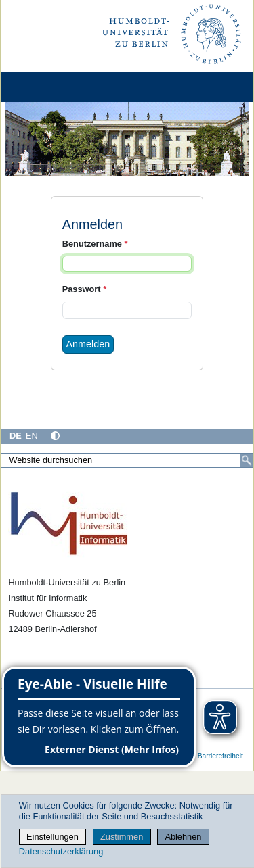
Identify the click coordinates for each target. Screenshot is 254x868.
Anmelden (88, 344)
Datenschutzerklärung (61, 851)
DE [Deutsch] (16, 436)
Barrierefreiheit (220, 756)
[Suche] (247, 460)
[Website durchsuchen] (127, 460)
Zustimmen (122, 837)
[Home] (49, 87)
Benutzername (95, 244)
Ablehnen (183, 837)
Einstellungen (52, 837)
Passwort (84, 289)
